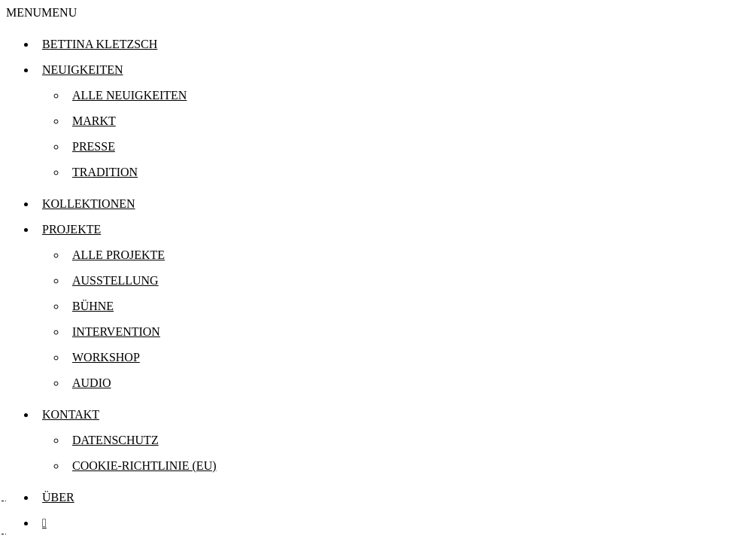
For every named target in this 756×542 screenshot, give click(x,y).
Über (58, 497)
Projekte (71, 229)
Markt (94, 121)
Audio (92, 383)
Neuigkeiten (83, 70)
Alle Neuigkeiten (129, 95)
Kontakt (71, 414)
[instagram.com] (44, 523)
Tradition (105, 172)
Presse (94, 146)
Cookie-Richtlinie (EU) (144, 466)
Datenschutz (115, 440)
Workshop (106, 357)
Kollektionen (89, 204)
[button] (41, 12)
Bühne (93, 306)
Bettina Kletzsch (100, 44)
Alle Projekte (118, 255)
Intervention (116, 332)
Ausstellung (115, 280)
